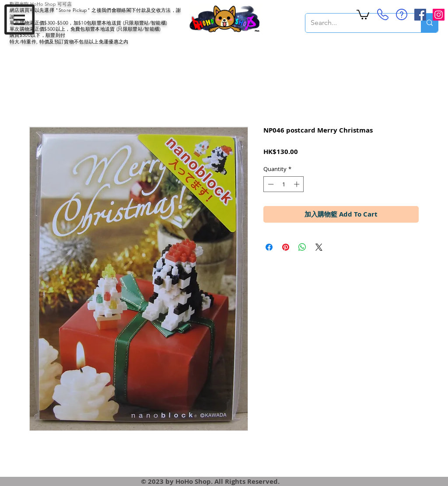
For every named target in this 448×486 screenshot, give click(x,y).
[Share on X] (319, 247)
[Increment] (297, 184)
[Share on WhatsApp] (302, 247)
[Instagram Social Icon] (439, 15)
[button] (19, 19)
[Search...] (357, 23)
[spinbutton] (284, 184)
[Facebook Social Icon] (420, 15)
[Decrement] (270, 184)
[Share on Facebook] (269, 247)
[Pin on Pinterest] (286, 247)
